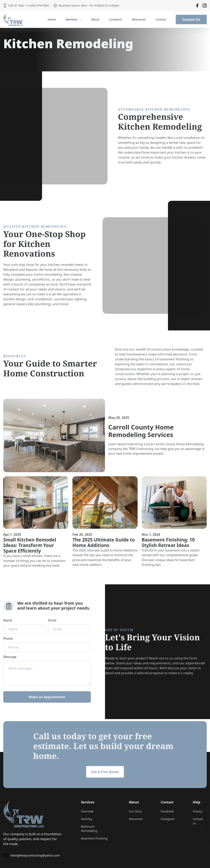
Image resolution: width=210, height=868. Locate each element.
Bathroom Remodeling (89, 829)
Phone (47, 644)
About (95, 19)
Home (52, 19)
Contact (161, 19)
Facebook (167, 811)
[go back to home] (23, 814)
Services (74, 19)
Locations (116, 19)
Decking (86, 819)
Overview (87, 811)
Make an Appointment (47, 697)
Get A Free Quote (105, 772)
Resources (139, 19)
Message (47, 670)
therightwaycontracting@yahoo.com (31, 855)
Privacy (198, 811)
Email (69, 626)
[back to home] (13, 19)
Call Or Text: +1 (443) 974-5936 (26, 5)
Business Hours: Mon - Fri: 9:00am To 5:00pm (86, 5)
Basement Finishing (94, 838)
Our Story (135, 811)
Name (25, 626)
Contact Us (191, 19)
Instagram (168, 819)
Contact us (198, 821)
